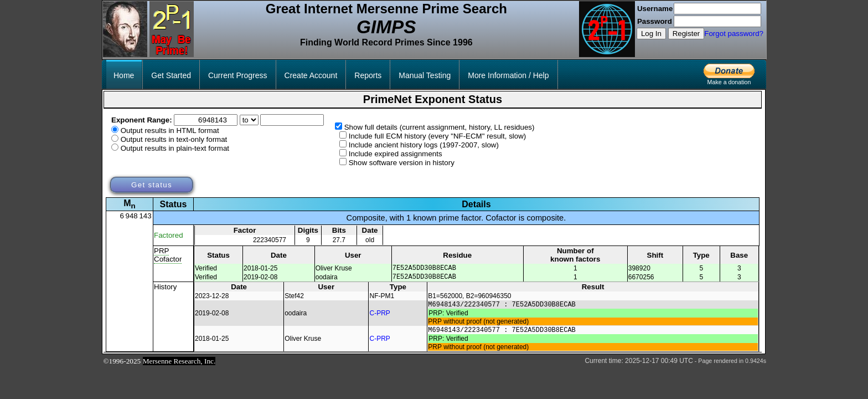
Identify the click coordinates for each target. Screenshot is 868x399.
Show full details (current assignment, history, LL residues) (440, 127)
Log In (651, 34)
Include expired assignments (396, 154)
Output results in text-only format (174, 139)
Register (686, 34)
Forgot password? (734, 34)
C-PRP (380, 318)
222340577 (270, 240)
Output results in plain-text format (175, 148)
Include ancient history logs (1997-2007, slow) (424, 145)
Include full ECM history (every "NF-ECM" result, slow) (438, 136)
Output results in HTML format (170, 131)
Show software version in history (402, 163)
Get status (152, 185)
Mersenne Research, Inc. (179, 368)
